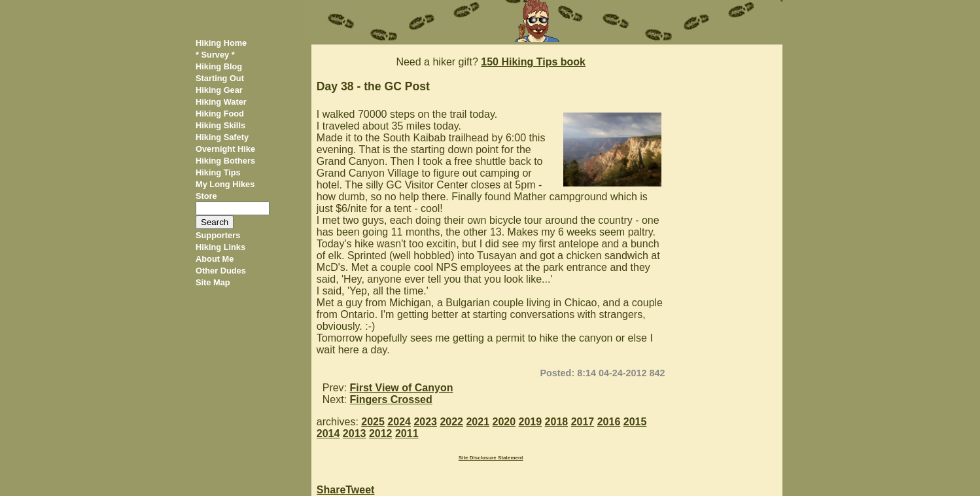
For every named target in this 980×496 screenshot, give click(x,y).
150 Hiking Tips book (533, 62)
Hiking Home (221, 43)
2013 (355, 434)
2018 (557, 422)
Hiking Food (220, 114)
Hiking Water (221, 102)
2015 (635, 422)
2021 (478, 422)
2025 (373, 422)
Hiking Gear (219, 90)
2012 (381, 434)
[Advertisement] (728, 241)
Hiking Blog (219, 66)
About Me (215, 259)
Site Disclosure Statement (491, 458)
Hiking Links (220, 247)
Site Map (213, 282)
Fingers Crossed (391, 399)
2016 (609, 422)
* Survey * (215, 55)
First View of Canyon (402, 388)
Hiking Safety (222, 137)
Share (331, 490)
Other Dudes (221, 271)
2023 (425, 422)
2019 (531, 422)
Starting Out (220, 78)
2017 (583, 422)
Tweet (360, 490)
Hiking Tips (218, 172)
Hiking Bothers (225, 161)
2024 (399, 422)
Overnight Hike (225, 149)
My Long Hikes (225, 184)
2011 (407, 434)
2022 (451, 422)
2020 (504, 422)
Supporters (218, 235)
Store (206, 196)
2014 (328, 434)
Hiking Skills (220, 125)
